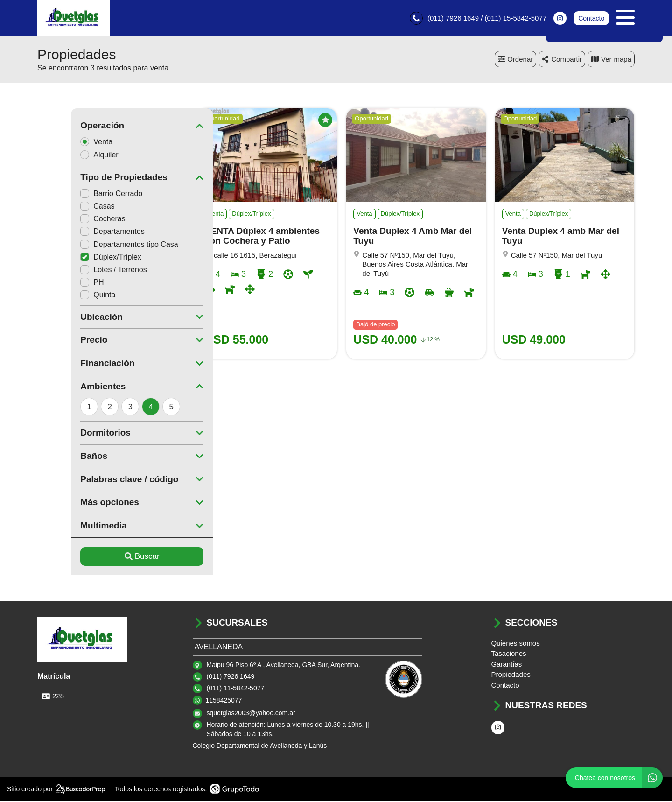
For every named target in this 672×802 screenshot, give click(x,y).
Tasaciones (509, 655)
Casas (64, 208)
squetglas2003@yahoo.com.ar (251, 714)
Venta (66, 143)
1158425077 (224, 702)
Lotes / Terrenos (80, 271)
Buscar (108, 558)
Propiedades (511, 676)
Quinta (64, 296)
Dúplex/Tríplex (77, 258)
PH (58, 284)
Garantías (507, 665)
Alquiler (69, 156)
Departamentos (79, 233)
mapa (611, 60)
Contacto (591, 19)
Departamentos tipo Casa (95, 246)
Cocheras (69, 220)
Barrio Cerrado (78, 195)
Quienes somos (516, 644)
